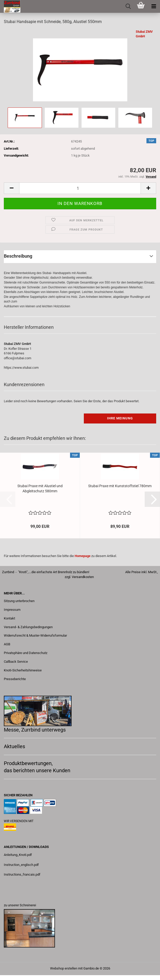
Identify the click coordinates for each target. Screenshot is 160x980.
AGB (7, 644)
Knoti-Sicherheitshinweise (23, 670)
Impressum (12, 610)
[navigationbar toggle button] (154, 6)
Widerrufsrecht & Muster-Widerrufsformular (35, 635)
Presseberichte (15, 679)
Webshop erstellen (64, 968)
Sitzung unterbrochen (19, 601)
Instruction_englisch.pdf (21, 865)
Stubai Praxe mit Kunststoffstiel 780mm (120, 486)
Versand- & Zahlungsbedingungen (28, 627)
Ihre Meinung (120, 418)
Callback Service (16, 662)
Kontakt (9, 618)
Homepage (83, 556)
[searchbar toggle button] (128, 6)
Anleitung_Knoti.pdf (18, 855)
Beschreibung (18, 256)
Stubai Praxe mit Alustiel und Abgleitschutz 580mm (40, 488)
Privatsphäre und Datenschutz (26, 653)
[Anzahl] (80, 188)
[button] (12, 188)
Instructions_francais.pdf (22, 874)
